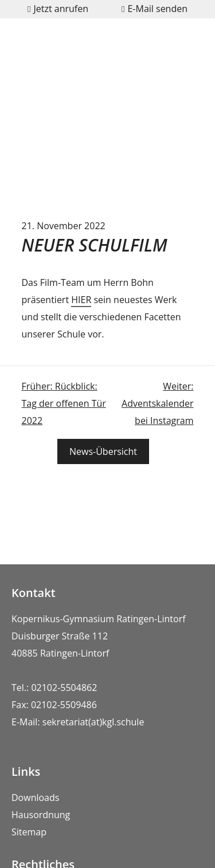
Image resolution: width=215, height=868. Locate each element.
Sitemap (29, 832)
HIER (81, 300)
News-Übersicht (103, 451)
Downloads (35, 798)
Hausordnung (41, 815)
